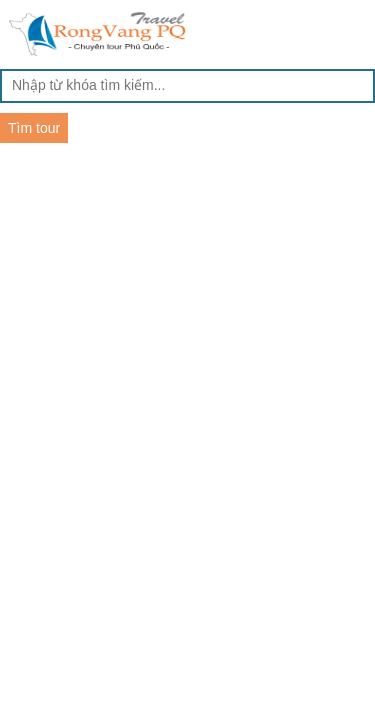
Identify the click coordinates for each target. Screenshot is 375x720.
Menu (356, 32)
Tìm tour (34, 128)
